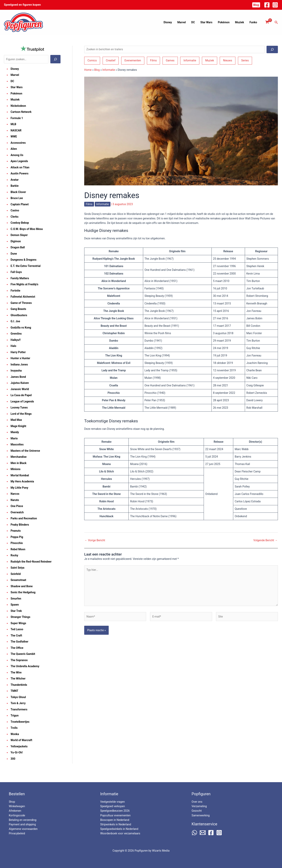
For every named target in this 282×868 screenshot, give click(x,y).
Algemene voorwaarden (23, 829)
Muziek (240, 22)
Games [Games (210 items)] (170, 60)
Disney (168, 22)
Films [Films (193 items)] (153, 60)
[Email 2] (203, 833)
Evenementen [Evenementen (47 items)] (133, 60)
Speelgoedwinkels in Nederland (119, 829)
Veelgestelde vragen (113, 802)
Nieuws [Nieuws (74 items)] (228, 60)
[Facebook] (267, 5)
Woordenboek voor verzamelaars (120, 833)
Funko (253, 22)
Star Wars (206, 22)
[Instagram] (275, 5)
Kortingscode (17, 815)
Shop (12, 802)
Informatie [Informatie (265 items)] (190, 60)
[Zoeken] (55, 59)
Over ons (197, 802)
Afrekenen (15, 811)
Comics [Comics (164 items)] (92, 60)
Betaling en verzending (23, 820)
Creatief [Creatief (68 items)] (111, 60)
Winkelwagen (17, 806)
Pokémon (224, 22)
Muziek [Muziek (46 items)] (210, 60)
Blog (97, 70)
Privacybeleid (17, 833)
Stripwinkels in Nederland (116, 824)
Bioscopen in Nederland (115, 820)
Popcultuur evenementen (115, 815)
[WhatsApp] (194, 833)
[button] (256, 5)
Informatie (109, 70)
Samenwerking (201, 815)
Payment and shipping (22, 824)
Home (88, 70)
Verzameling (199, 806)
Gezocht (197, 811)
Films (89, 204)
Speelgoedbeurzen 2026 (115, 811)
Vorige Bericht (95, 540)
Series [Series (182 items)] (245, 60)
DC (193, 22)
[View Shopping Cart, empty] (267, 22)
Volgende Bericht (265, 540)
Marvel (182, 22)
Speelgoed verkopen (113, 806)
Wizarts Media (161, 851)
